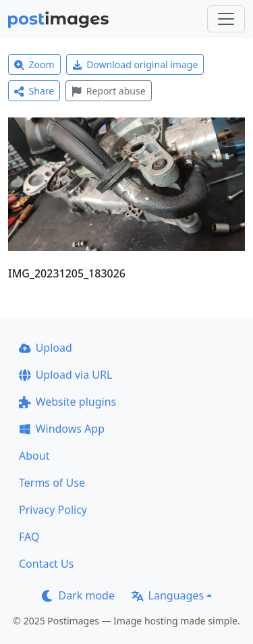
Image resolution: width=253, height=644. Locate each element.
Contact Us (46, 564)
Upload (46, 348)
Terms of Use (52, 483)
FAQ (29, 537)
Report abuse (108, 91)
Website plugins (67, 402)
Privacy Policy (53, 510)
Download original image (135, 64)
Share (34, 91)
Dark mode (78, 595)
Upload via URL (65, 375)
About (34, 456)
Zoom (34, 64)
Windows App (62, 429)
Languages (168, 595)
